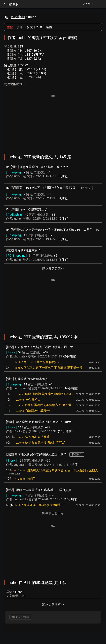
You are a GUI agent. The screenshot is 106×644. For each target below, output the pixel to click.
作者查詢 (18, 17)
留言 (39, 27)
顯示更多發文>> (53, 268)
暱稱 (49, 27)
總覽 (10, 27)
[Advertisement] (53, 122)
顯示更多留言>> (53, 514)
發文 (30, 27)
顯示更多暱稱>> (53, 604)
